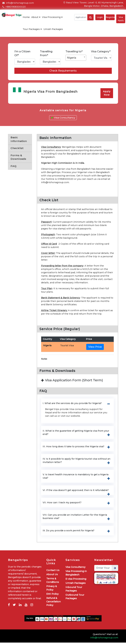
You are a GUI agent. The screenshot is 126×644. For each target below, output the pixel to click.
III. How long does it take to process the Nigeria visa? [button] (77, 448)
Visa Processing (52, 17)
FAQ (13, 168)
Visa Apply (121, 19)
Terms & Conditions (53, 582)
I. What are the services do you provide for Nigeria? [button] (77, 405)
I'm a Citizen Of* (22, 53)
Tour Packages (32, 29)
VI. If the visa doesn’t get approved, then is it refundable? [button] (77, 492)
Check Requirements (63, 73)
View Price (95, 348)
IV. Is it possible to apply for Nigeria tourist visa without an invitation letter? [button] (77, 462)
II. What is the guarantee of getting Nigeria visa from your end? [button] (77, 434)
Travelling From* (46, 53)
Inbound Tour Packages (74, 590)
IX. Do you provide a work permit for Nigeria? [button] (77, 532)
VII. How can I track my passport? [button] (77, 504)
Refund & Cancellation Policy (53, 603)
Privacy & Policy (52, 589)
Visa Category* (101, 51)
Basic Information (19, 141)
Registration (110, 17)
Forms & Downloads (18, 159)
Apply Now (107, 95)
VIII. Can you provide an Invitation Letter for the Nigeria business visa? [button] (77, 518)
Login (100, 17)
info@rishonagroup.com (18, 3)
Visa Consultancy (63, 119)
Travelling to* (74, 51)
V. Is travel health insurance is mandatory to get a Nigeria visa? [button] (77, 478)
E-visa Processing (76, 580)
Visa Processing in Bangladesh (76, 574)
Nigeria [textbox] (72, 58)
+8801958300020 (14, 7)
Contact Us (53, 572)
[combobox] (76, 58)
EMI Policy (52, 595)
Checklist (17, 150)
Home (26, 17)
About (36, 17)
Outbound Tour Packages (75, 598)
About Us (52, 576)
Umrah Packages (53, 29)
